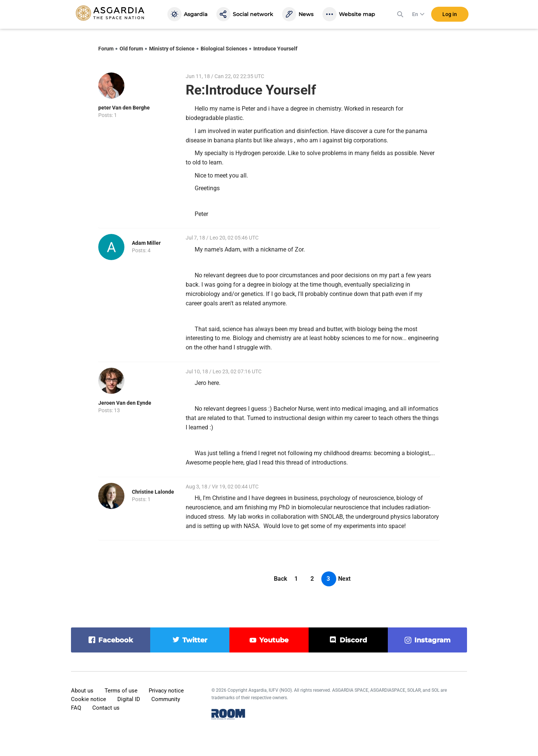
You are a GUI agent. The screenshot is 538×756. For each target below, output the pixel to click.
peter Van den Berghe (124, 108)
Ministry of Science (172, 49)
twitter (195, 640)
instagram (432, 640)
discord (353, 640)
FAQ (76, 708)
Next (344, 579)
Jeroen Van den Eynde (125, 403)
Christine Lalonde (153, 492)
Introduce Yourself (275, 49)
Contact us (106, 708)
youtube (274, 640)
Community (166, 699)
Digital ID (129, 699)
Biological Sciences (224, 49)
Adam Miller (146, 243)
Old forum (131, 49)
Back (281, 579)
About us (82, 691)
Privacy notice (166, 691)
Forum (106, 49)
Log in (450, 15)
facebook (116, 640)
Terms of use (121, 691)
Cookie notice (89, 699)
